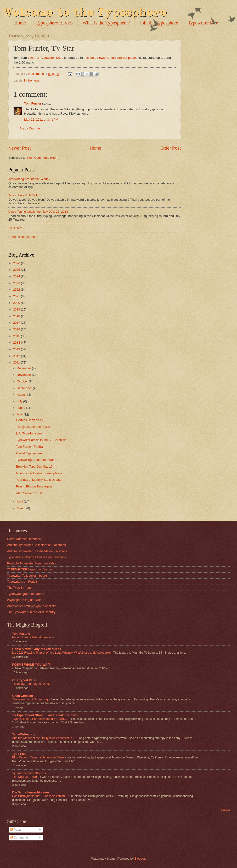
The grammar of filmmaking (30, 699)
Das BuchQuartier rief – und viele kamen (39, 796)
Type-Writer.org (23, 734)
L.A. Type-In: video (29, 433)
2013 (17, 349)
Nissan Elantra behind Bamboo (33, 637)
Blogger (140, 859)
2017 (17, 323)
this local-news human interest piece (110, 58)
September (25, 388)
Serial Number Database (24, 539)
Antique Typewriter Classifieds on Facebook (37, 551)
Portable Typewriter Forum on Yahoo (32, 563)
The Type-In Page (19, 588)
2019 (17, 309)
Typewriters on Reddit (22, 582)
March (21, 508)
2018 (17, 316)
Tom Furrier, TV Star (30, 447)
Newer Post (20, 148)
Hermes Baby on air (30, 420)
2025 (17, 270)
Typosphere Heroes (54, 23)
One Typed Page (24, 680)
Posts (16, 830)
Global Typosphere (29, 453)
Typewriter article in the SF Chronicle (41, 440)
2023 (17, 283)
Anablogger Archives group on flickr (31, 606)
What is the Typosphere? (106, 23)
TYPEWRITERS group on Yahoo (30, 569)
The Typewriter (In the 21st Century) (32, 612)
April (20, 501)
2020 (17, 303)
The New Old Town (25, 777)
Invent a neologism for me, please (39, 473)
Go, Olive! (15, 228)
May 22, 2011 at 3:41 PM (41, 120)
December (24, 368)
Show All (225, 810)
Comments (19, 837)
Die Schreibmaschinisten (31, 792)
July (20, 401)
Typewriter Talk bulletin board (27, 576)
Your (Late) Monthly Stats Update (39, 480)
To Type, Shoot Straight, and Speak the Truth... (46, 715)
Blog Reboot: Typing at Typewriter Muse (39, 757)
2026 (17, 263)
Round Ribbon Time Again (34, 486)
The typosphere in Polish (33, 427)
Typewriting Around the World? (29, 179)
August (22, 395)
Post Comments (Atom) (43, 158)
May (20, 414)
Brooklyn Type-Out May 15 (34, 466)
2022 (17, 290)
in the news (32, 80)
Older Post (171, 148)
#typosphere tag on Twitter (25, 600)
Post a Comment (31, 128)
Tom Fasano (21, 634)
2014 (17, 343)
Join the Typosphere (159, 23)
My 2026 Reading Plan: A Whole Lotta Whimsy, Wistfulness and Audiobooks (62, 653)
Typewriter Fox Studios (29, 773)
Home (20, 23)
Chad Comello (23, 696)
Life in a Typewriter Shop (46, 58)
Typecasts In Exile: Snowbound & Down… (40, 719)
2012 (17, 356)
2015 (17, 336)
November (24, 375)
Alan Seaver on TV (29, 493)
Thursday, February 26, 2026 (31, 684)
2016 (17, 329)
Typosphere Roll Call (23, 195)
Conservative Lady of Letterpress (37, 649)
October (23, 381)
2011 (17, 362)
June (21, 408)
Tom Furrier (33, 103)
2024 (17, 276)
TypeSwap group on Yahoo (26, 594)
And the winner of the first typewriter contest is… (44, 738)
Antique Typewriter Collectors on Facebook (37, 545)
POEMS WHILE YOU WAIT (31, 665)
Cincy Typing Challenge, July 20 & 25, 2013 (38, 212)
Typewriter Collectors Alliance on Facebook (37, 557)
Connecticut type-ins (22, 237)
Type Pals (19, 754)
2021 (17, 296)
